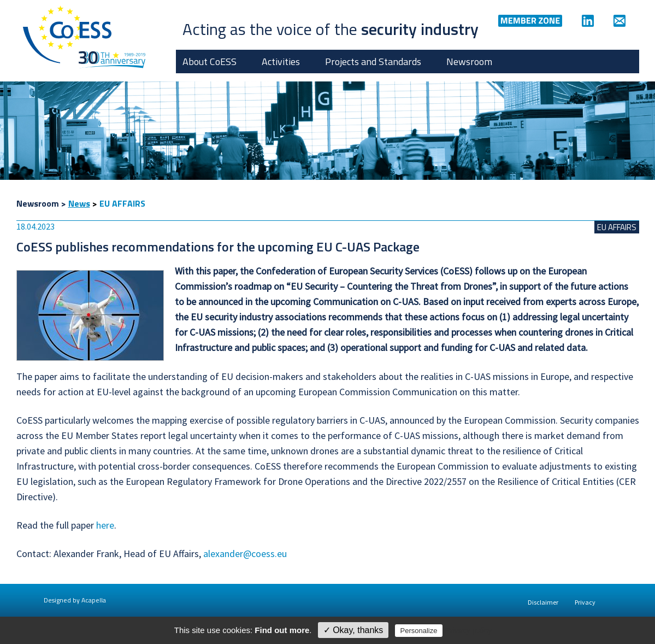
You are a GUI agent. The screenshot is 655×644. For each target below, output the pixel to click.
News (79, 203)
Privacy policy (469, 630)
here (105, 525)
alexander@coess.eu (245, 554)
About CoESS (210, 62)
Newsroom (469, 62)
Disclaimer (543, 602)
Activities (281, 62)
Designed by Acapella (75, 600)
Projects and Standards (373, 62)
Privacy (585, 602)
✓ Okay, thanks (353, 630)
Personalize (419, 631)
